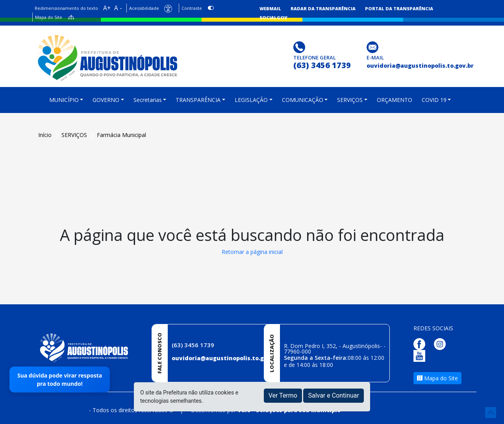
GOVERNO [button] (106, 100)
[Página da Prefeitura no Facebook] (421, 343)
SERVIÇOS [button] (350, 100)
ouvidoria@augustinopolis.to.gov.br (225, 358)
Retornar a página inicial (252, 252)
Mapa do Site (49, 17)
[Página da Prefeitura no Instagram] (442, 343)
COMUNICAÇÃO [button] (303, 100)
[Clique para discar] (300, 47)
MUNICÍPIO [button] (64, 100)
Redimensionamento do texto (66, 8)
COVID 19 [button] (434, 100)
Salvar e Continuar (334, 395)
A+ (107, 8)
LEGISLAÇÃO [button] (251, 100)
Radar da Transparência (323, 8)
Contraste (192, 8)
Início (46, 135)
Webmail (270, 8)
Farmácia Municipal (121, 135)
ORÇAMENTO (395, 100)
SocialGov (273, 18)
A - (118, 8)
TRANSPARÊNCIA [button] (198, 100)
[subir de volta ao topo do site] (491, 413)
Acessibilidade (144, 8)
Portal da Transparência (399, 8)
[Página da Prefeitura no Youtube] (421, 355)
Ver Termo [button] (283, 395)
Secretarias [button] (148, 100)
